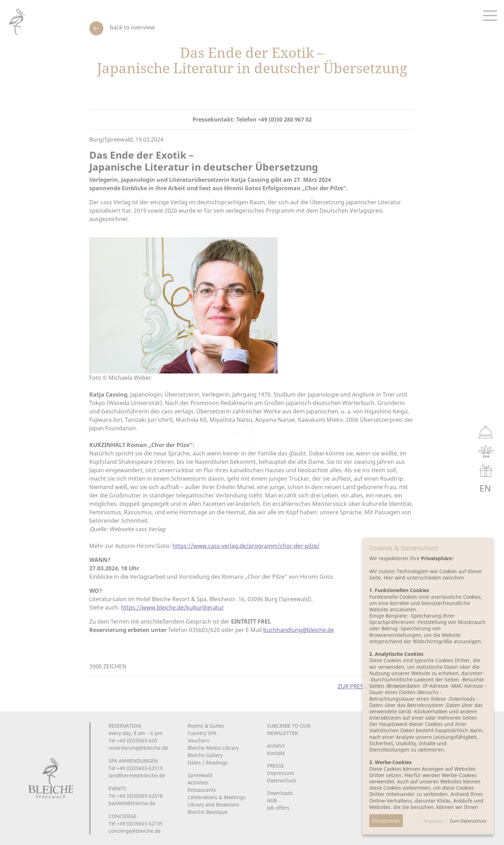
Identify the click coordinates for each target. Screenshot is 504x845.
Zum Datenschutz (468, 821)
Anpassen (434, 821)
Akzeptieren (386, 820)
